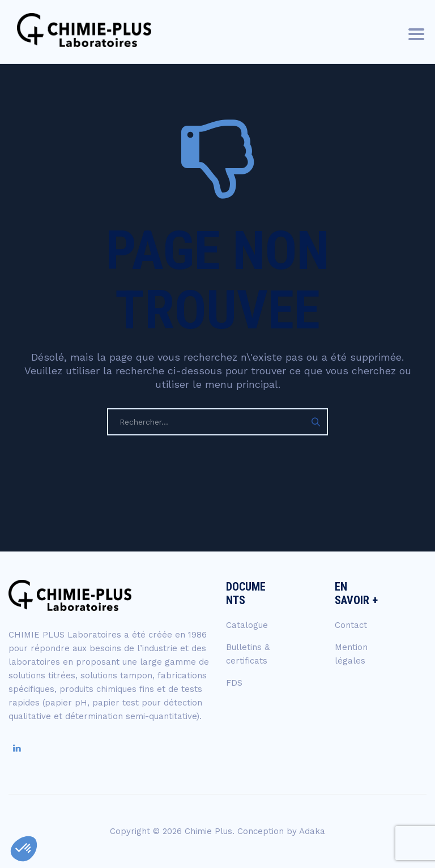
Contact (351, 625)
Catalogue (247, 625)
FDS (234, 683)
